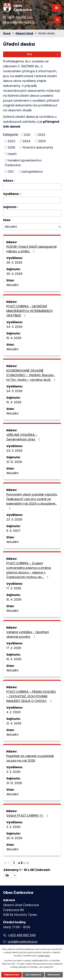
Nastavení (54, 975)
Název (8, 181)
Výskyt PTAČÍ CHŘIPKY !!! (28, 816)
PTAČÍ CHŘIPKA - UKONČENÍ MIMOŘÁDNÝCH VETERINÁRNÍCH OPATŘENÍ (29, 311)
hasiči (12, 154)
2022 (42, 135)
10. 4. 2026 (14, 338)
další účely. (44, 956)
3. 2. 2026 (13, 772)
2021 (27, 135)
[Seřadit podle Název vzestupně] (15, 180)
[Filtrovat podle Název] (32, 187)
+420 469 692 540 (22, 935)
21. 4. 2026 (14, 723)
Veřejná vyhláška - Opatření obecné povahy (28, 634)
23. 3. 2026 (14, 519)
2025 (42, 141)
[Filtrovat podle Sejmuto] (32, 213)
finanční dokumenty (38, 147)
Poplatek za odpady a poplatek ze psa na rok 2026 (30, 758)
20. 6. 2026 (14, 838)
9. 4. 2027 (13, 531)
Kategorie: (11, 134)
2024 (27, 141)
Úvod (7, 33)
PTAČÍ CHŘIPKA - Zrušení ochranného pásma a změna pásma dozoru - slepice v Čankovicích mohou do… (29, 570)
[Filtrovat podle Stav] (32, 227)
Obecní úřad (24, 33)
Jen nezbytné (33, 975)
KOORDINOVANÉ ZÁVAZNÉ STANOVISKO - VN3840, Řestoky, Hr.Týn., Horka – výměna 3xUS (32, 375)
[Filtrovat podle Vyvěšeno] (32, 200)
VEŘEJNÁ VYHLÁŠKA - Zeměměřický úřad (24, 437)
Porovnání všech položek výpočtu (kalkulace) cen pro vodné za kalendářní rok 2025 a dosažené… (32, 501)
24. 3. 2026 (14, 327)
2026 (11, 147)
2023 (11, 141)
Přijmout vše (12, 975)
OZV (11, 171)
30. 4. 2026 (14, 274)
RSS (43, 54)
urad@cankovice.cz (23, 942)
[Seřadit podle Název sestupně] (15, 181)
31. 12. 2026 (14, 462)
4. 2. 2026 (13, 712)
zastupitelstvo (32, 171)
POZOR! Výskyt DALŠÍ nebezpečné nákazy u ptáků (31, 249)
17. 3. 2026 (14, 588)
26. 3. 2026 (14, 262)
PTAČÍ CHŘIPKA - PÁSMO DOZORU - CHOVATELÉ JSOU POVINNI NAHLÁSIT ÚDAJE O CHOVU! (31, 696)
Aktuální (12, 285)
